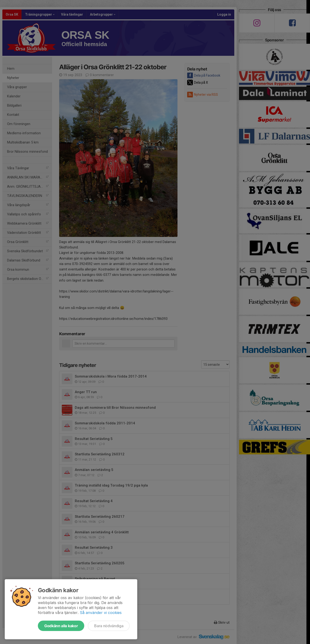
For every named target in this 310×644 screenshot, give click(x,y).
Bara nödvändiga (109, 626)
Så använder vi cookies (101, 613)
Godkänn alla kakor (61, 626)
